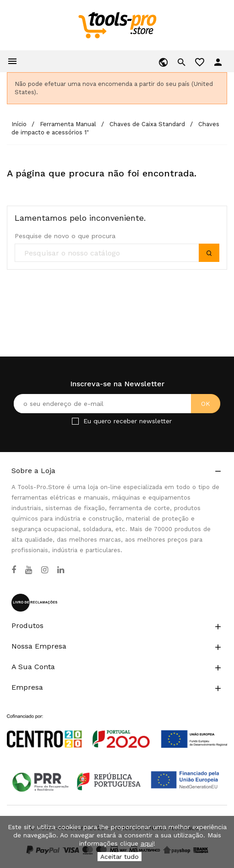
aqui (147, 843)
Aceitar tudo (120, 857)
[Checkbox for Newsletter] (75, 421)
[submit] (209, 253)
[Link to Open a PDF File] (117, 723)
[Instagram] (45, 570)
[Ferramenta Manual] (69, 124)
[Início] (20, 124)
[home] (117, 25)
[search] (117, 253)
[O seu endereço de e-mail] (117, 404)
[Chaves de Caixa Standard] (148, 124)
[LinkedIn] (61, 570)
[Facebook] (14, 570)
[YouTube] (29, 570)
